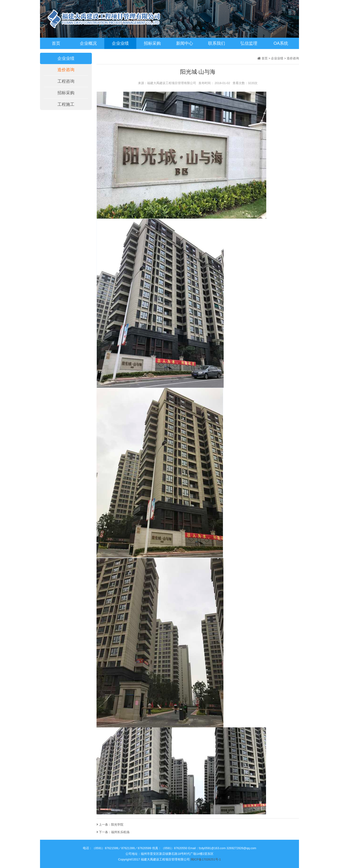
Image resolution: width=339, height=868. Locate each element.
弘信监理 (249, 43)
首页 (56, 43)
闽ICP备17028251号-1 (206, 859)
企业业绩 (120, 43)
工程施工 (66, 104)
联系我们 (217, 43)
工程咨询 (66, 81)
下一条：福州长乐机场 (113, 832)
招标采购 (152, 43)
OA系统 (281, 43)
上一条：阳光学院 (110, 825)
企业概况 (88, 43)
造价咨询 (66, 70)
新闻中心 (185, 43)
